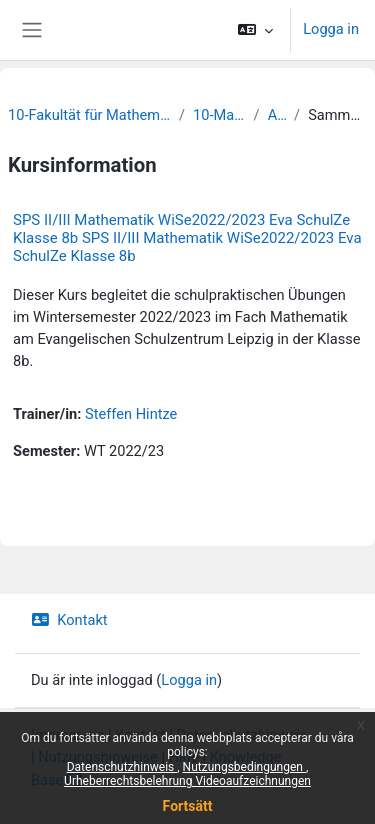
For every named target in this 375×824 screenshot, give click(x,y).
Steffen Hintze (131, 414)
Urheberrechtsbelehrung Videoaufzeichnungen (187, 781)
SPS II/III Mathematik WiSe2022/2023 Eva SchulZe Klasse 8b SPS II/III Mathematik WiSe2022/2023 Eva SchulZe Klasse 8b (187, 238)
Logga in (331, 29)
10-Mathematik (219, 115)
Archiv (277, 115)
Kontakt (69, 620)
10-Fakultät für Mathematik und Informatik (89, 115)
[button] (255, 30)
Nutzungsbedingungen (244, 767)
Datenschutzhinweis (122, 767)
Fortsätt (188, 806)
